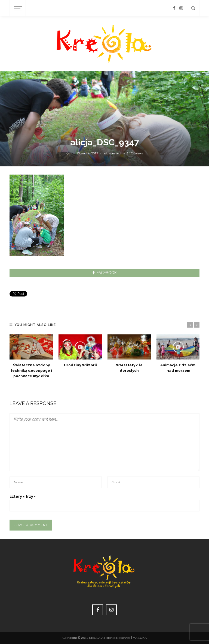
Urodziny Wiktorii (80, 365)
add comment (112, 153)
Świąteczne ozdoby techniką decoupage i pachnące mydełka (31, 371)
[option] (31, 357)
